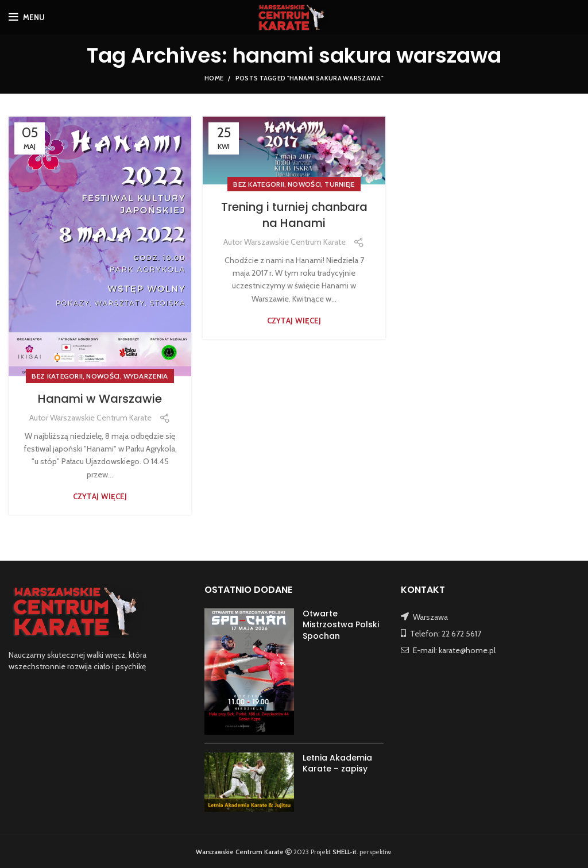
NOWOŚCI (103, 376)
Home (214, 78)
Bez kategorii (57, 376)
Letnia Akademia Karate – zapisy (337, 763)
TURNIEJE (339, 184)
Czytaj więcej (100, 497)
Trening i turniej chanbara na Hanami (294, 215)
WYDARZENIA (146, 376)
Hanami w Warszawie (100, 399)
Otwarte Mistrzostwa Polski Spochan (341, 625)
